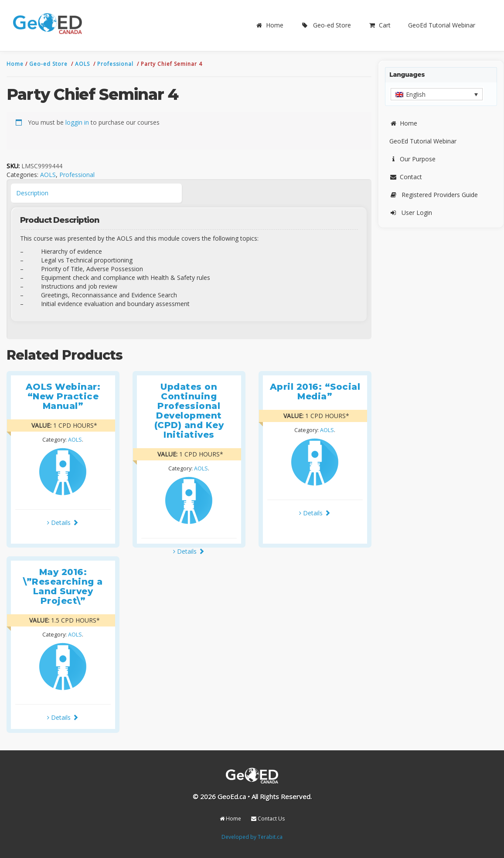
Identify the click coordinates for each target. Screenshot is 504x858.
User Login (411, 213)
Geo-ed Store (326, 25)
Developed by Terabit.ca (252, 837)
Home (269, 25)
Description (32, 193)
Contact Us (268, 819)
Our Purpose (412, 159)
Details (63, 523)
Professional (116, 64)
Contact (406, 177)
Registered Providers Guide (434, 195)
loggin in (77, 122)
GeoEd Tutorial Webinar (442, 25)
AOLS (83, 64)
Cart (380, 25)
